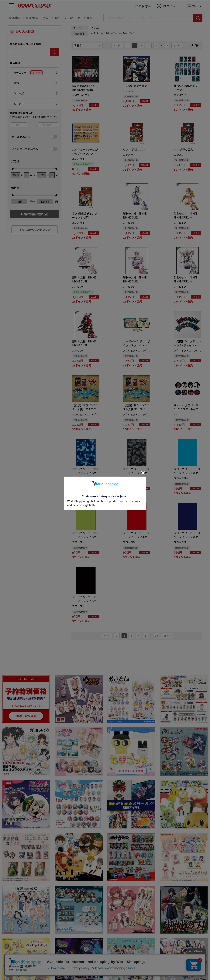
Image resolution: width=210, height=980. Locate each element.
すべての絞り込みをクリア (35, 230)
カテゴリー (28, 73)
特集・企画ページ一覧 (58, 18)
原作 (16, 83)
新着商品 (15, 18)
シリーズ (19, 93)
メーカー (19, 104)
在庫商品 (32, 18)
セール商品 (85, 18)
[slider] (13, 169)
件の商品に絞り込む (35, 214)
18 (167, 45)
